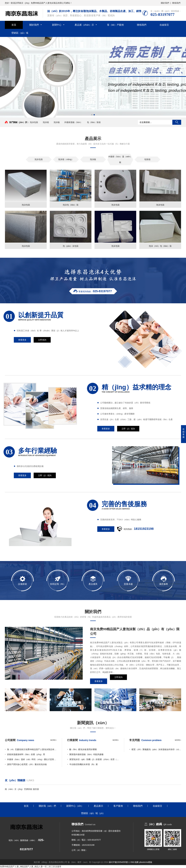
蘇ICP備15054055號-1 (119, 862)
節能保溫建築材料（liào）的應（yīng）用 (26, 754)
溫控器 (36, 789)
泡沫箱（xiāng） (66, 159)
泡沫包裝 (34, 122)
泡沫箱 (46, 122)
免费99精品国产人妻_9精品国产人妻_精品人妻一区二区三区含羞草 (31, 867)
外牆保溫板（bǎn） (73, 122)
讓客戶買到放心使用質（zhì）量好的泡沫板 (27, 764)
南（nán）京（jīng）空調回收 (19, 789)
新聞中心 (57, 25)
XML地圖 (134, 862)
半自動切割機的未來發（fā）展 (84, 764)
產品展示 (98, 806)
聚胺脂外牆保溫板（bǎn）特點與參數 (87, 754)
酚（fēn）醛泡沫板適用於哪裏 (83, 749)
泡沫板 (57, 122)
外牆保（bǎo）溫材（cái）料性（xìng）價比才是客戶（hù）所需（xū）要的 (32, 759)
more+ (54, 740)
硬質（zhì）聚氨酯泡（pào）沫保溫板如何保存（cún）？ (156, 749)
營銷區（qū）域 (20, 33)
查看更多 (99, 681)
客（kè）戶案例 (115, 25)
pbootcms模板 (146, 862)
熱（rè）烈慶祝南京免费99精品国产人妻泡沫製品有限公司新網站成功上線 (32, 749)
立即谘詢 (118, 681)
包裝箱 (147, 159)
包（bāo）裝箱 (94, 122)
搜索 (177, 122)
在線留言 (164, 25)
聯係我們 (176, 3)
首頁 (14, 25)
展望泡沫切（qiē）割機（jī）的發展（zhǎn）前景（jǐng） (94, 759)
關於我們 (165, 3)
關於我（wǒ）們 (47, 806)
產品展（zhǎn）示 (84, 25)
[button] (92, 115)
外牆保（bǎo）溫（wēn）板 (120, 159)
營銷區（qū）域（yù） (93, 813)
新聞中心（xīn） (75, 806)
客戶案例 (118, 806)
